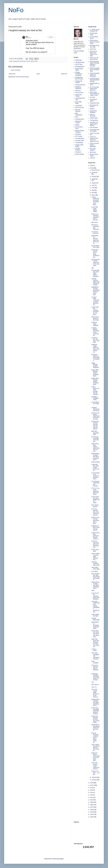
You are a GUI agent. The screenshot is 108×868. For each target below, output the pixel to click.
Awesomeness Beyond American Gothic (95, 42)
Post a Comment (16, 70)
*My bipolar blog (80, 62)
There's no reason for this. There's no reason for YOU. (94, 139)
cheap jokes (16, 61)
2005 (92, 812)
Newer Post (12, 74)
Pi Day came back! (95, 550)
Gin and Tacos (79, 93)
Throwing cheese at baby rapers (95, 563)
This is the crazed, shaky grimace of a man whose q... (95, 693)
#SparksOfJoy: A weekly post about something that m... (95, 457)
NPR (77, 117)
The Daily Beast (80, 138)
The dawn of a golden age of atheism (94, 124)
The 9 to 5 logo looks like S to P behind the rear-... (95, 544)
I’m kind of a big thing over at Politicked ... (95, 668)
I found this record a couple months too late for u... (95, 766)
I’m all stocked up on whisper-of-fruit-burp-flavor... (95, 476)
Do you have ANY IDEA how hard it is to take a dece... (95, 634)
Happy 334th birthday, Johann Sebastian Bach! (95, 373)
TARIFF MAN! (94, 118)
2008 (92, 805)
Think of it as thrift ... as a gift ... (95, 773)
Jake (77, 39)
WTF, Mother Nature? (95, 506)
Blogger (61, 859)
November (95, 173)
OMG (93, 591)
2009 (92, 802)
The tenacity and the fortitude (95, 130)
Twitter (36, 61)
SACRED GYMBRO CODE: (95, 398)
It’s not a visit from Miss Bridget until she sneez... (95, 500)
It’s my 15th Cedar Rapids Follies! (95, 209)
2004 (92, 814)
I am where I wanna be (95, 233)
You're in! (92, 158)
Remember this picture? (94, 106)
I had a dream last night (95, 615)
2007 (92, 807)
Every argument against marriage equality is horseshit (95, 64)
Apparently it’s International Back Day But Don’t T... (95, 728)
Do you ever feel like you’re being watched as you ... (95, 253)
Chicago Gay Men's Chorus (79, 78)
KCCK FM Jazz (80, 108)
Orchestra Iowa (79, 119)
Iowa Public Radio (78, 103)
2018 (92, 783)
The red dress (94, 127)
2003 (92, 817)
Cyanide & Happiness (78, 88)
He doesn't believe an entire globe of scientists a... (95, 358)
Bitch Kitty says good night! (95, 433)
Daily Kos (78, 90)
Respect (92, 109)
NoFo (16, 10)
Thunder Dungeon (78, 149)
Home (38, 74)
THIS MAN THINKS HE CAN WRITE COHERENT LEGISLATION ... (95, 607)
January (94, 780)
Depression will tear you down (94, 59)
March (94, 195)
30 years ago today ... (94, 34)
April (93, 193)
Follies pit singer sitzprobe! (95, 324)
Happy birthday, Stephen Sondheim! (95, 365)
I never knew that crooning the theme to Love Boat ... (95, 311)
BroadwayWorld (80, 67)
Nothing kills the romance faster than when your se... (95, 239)
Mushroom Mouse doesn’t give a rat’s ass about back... (95, 757)
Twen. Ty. (94, 687)
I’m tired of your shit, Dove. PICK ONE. (95, 340)
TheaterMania (79, 143)
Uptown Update (80, 154)
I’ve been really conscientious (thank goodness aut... (95, 301)
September (95, 179)
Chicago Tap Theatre (79, 82)
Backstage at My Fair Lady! (95, 46)
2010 (92, 800)
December (95, 170)
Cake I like (93, 49)
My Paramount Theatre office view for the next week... (95, 263)
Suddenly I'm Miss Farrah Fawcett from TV (95, 528)
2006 (92, 810)
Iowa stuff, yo (95, 685)
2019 (92, 168)
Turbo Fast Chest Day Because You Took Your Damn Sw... (95, 643)
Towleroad (78, 152)
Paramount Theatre (78, 122)
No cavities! (95, 571)
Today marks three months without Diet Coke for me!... (95, 447)
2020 (92, 166)
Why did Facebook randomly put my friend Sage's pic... (95, 738)
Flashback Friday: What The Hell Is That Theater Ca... (95, 348)
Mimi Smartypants (79, 114)
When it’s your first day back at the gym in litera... (95, 520)
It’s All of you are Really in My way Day (95, 439)
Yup (92, 682)
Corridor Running (80, 85)
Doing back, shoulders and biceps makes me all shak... (95, 677)
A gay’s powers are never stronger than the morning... (95, 391)
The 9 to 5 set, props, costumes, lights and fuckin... (95, 491)
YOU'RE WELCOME (95, 619)
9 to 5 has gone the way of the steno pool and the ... (95, 512)
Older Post (64, 74)
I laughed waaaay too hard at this (95, 409)
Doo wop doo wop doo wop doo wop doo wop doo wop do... (95, 425)
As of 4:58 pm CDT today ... (95, 404)
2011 (92, 797)
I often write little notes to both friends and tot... (95, 468)
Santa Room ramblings (93, 112)
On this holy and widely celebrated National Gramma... (95, 711)
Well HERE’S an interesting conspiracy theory (95, 625)
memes (28, 61)
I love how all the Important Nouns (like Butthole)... (95, 596)
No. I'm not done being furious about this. (94, 89)
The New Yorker (80, 141)
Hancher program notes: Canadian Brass (95, 70)
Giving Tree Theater (78, 95)
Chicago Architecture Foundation (79, 74)
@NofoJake (79, 60)
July (93, 185)
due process (23, 61)
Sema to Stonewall (93, 115)
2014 (92, 790)
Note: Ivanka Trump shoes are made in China (95, 94)
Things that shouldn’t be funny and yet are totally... (95, 719)
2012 (92, 795)
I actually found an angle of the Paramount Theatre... (95, 282)
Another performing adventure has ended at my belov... (95, 201)
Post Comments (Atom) (22, 77)
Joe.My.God (79, 106)
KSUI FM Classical (78, 111)
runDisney (78, 134)
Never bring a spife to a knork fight (95, 318)
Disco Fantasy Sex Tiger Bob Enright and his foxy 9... (95, 577)
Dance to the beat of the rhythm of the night (94, 54)
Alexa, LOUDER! (95, 662)
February (94, 777)
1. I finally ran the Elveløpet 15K (95, 30)
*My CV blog (79, 64)
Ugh (93, 268)
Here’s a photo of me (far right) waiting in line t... (95, 557)
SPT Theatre (79, 136)
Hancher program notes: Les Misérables (95, 75)
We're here (93, 152)
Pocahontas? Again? (94, 100)
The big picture (94, 120)
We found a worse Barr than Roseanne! (95, 227)
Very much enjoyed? (93, 149)
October (94, 176)
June (93, 188)
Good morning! (95, 462)
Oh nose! (92, 97)
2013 (92, 793)
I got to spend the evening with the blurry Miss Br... (95, 748)
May (93, 190)
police (32, 61)
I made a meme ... (95, 650)
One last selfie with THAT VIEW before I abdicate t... (95, 273)
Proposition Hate (95, 103)
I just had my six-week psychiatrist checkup (95, 80)
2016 (92, 788)
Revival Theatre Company (80, 131)
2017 (92, 785)
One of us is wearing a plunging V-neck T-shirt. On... (95, 217)
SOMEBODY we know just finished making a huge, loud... (95, 291)
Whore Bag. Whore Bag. (95, 568)
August (94, 183)
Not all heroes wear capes (95, 246)
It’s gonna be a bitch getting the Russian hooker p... (95, 536)
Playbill (77, 125)
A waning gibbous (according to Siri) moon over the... (95, 332)
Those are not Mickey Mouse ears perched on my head (95, 416)
